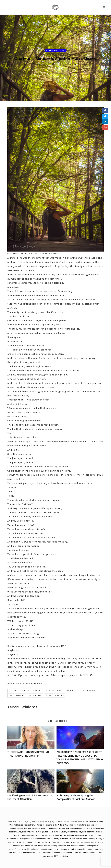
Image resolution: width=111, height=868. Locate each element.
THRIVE (48, 695)
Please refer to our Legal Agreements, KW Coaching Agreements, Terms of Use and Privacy (46, 821)
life (11, 695)
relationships (35, 695)
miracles (20, 695)
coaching (38, 691)
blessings (14, 691)
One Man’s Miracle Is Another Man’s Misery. (55, 58)
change (26, 691)
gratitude (70, 691)
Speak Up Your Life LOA (56, 46)
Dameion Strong (54, 691)
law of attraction (87, 691)
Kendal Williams (22, 707)
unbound (59, 695)
